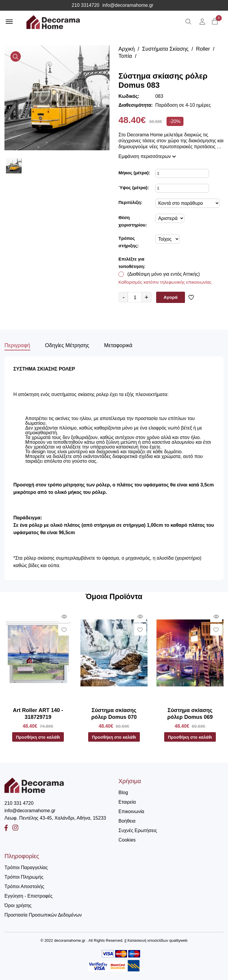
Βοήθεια (127, 821)
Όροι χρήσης (18, 905)
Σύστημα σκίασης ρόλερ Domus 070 (114, 714)
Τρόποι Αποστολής (24, 886)
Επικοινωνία (131, 811)
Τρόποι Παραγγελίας (26, 868)
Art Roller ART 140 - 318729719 (38, 714)
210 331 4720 (19, 803)
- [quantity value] (124, 297)
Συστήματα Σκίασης (166, 49)
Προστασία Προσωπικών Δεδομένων (43, 915)
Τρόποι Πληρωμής (24, 877)
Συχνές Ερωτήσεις (138, 830)
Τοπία (125, 56)
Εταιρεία (127, 802)
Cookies (127, 840)
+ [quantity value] (147, 297)
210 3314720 (85, 5)
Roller (203, 49)
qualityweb (178, 940)
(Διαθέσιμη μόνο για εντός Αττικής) (164, 274)
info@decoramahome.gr (128, 5)
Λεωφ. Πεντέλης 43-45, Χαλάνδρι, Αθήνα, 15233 (55, 818)
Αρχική (127, 49)
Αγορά (171, 297)
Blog (123, 793)
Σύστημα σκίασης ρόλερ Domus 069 (190, 714)
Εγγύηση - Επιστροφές (28, 896)
